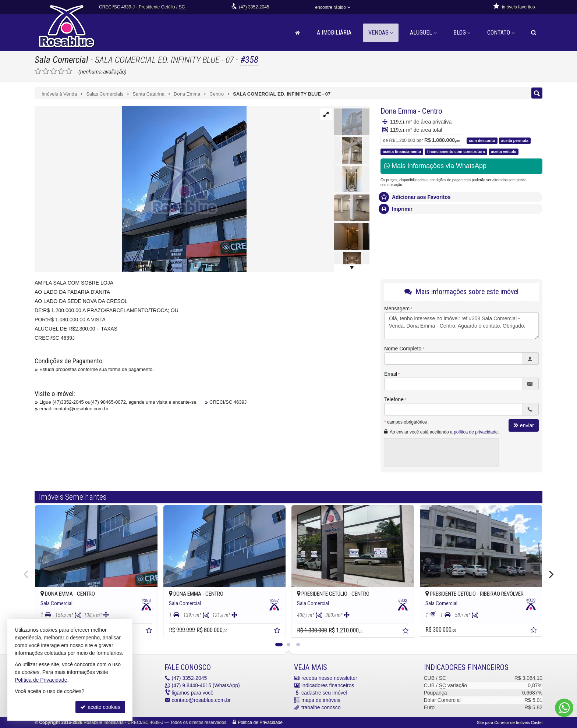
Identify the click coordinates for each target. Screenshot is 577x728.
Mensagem (397, 308)
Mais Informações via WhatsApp (435, 166)
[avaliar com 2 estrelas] (46, 71)
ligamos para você (193, 693)
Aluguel (423, 33)
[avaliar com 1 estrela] (38, 71)
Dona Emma (398, 111)
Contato (501, 33)
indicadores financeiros (328, 685)
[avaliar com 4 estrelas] (61, 71)
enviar (524, 425)
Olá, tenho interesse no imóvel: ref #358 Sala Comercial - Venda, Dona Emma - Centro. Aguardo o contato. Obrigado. (461, 326)
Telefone (394, 399)
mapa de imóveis (321, 700)
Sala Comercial (61, 60)
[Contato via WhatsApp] (564, 708)
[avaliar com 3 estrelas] (54, 71)
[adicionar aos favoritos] (150, 631)
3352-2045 (254, 7)
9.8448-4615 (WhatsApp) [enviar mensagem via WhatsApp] (206, 685)
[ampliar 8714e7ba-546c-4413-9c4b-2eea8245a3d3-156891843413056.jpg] (141, 189)
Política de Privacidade (260, 722)
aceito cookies (100, 707)
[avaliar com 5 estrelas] (69, 71)
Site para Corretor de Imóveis (510, 722)
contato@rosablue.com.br (201, 700)
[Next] (551, 574)
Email (391, 374)
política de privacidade (476, 432)
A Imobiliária (334, 33)
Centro (432, 111)
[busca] (534, 33)
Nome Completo (403, 349)
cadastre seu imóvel (324, 693)
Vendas (381, 33)
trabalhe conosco (321, 707)
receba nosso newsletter (329, 678)
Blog (462, 33)
